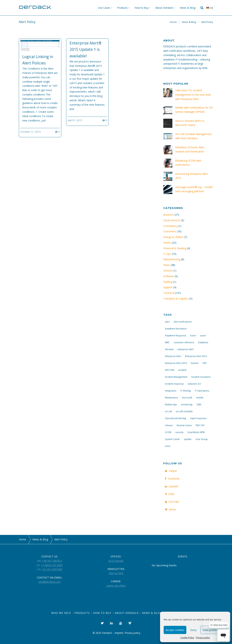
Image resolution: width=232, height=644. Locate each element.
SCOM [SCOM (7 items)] (168, 432)
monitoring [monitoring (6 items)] (187, 404)
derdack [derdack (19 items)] (169, 349)
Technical (169, 293)
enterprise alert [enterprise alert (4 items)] (186, 349)
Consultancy (170, 226)
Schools (168, 271)
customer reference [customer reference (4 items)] (184, 342)
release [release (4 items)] (169, 425)
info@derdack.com (50, 582)
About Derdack (164, 8)
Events (167, 243)
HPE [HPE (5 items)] (205, 363)
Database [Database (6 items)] (203, 342)
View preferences (214, 630)
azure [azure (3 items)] (203, 335)
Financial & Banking (175, 248)
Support (168, 287)
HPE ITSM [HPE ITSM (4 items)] (170, 370)
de (210, 8)
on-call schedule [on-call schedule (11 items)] (184, 411)
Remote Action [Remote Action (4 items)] (184, 425)
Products (122, 8)
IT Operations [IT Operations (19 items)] (202, 391)
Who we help (61, 613)
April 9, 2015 (75, 120)
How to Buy (141, 8)
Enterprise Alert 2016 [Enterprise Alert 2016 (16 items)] (196, 356)
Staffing (168, 282)
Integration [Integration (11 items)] (171, 391)
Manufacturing (172, 259)
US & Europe (116, 561)
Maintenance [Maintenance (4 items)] (171, 398)
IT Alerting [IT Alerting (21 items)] (186, 391)
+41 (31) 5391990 (52, 569)
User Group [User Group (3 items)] (202, 439)
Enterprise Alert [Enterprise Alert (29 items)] (173, 356)
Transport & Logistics (176, 298)
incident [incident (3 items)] (182, 370)
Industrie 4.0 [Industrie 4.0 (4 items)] (194, 384)
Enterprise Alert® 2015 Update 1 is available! (86, 49)
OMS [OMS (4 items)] (199, 404)
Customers (170, 231)
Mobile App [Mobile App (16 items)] (171, 404)
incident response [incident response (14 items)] (174, 384)
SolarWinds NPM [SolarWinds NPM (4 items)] (196, 432)
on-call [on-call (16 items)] (168, 411)
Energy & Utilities (173, 237)
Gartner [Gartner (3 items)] (195, 363)
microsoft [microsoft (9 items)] (187, 398)
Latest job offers (116, 586)
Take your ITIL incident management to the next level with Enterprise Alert (193, 95)
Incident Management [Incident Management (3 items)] (176, 377)
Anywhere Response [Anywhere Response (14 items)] (176, 335)
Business (169, 215)
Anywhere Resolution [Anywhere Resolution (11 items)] (176, 329)
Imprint (119, 633)
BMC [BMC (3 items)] (167, 342)
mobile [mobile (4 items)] (200, 398)
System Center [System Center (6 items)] (172, 439)
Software (169, 276)
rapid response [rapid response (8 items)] (198, 418)
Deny (193, 630)
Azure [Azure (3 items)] (193, 335)
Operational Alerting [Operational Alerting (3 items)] (176, 418)
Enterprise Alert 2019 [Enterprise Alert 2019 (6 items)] (176, 363)
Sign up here (116, 573)
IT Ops (167, 254)
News (167, 265)
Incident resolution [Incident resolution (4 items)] (201, 377)
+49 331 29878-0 (52, 561)
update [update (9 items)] (188, 439)
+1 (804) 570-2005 (52, 565)
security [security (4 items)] (179, 432)
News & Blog (188, 8)
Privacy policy (203, 638)
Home (173, 22)
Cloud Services (172, 220)
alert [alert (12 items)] (167, 322)
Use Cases (104, 8)
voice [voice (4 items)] (168, 446)
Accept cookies (175, 630)
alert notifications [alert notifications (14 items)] (183, 322)
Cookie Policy (187, 638)
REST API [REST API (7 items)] (200, 425)
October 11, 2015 (31, 132)
